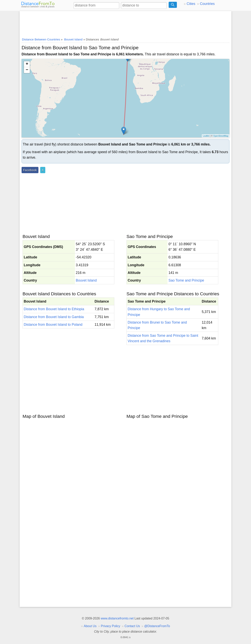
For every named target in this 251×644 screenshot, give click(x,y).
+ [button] (27, 64)
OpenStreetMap (221, 136)
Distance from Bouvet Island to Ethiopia (54, 309)
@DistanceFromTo (157, 626)
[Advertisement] (125, 23)
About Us (90, 626)
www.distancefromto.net (117, 618)
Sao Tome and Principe (186, 280)
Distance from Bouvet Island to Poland (53, 325)
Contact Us (132, 626)
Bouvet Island (86, 280)
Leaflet (206, 136)
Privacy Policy (110, 626)
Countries (207, 4)
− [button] (27, 70)
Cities (191, 4)
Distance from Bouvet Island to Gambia (54, 317)
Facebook (30, 170)
